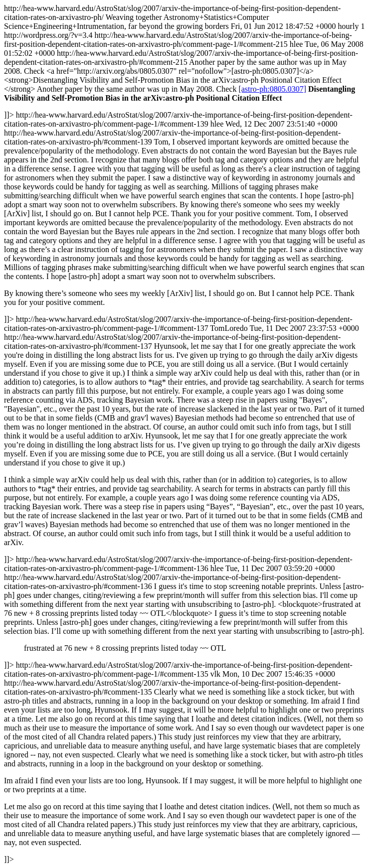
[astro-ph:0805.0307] (272, 89)
